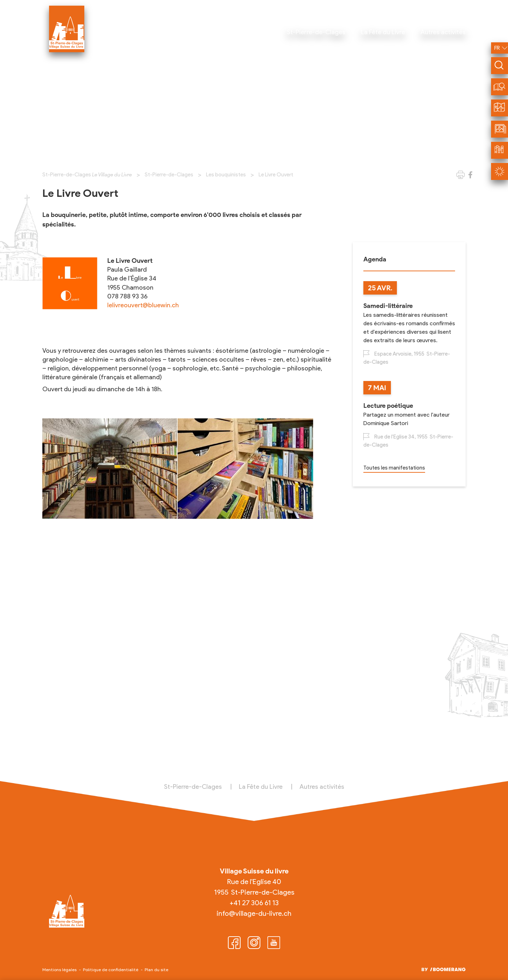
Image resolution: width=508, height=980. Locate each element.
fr (497, 48)
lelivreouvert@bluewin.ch (143, 305)
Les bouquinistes (226, 175)
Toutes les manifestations (394, 468)
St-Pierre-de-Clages (169, 175)
